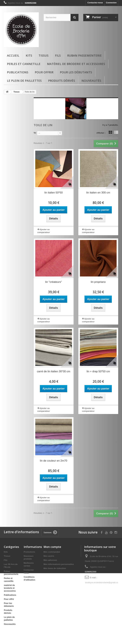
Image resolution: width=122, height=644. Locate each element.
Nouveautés (91, 81)
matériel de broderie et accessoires (76, 64)
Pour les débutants (76, 72)
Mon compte (52, 547)
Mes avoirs (49, 556)
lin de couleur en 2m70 (54, 461)
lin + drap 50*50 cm (98, 371)
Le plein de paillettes (24, 81)
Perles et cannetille (24, 64)
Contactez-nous (95, 3)
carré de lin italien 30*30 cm (54, 371)
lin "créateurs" (54, 282)
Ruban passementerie (84, 55)
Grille (110, 133)
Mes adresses (50, 560)
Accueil (13, 55)
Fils (58, 55)
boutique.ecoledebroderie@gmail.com (102, 582)
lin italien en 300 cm (98, 193)
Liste (116, 133)
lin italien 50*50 (53, 193)
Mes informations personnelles (59, 564)
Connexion (111, 3)
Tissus (44, 55)
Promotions (29, 552)
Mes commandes (52, 552)
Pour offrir (44, 72)
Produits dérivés (62, 81)
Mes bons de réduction (55, 568)
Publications (18, 72)
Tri (35, 133)
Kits (29, 55)
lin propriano (98, 282)
